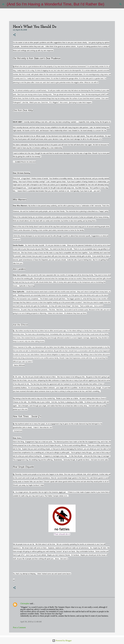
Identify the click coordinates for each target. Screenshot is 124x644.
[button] (14, 35)
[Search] (108, 4)
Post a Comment (19, 627)
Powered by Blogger (62, 641)
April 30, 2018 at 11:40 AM (31, 622)
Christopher (25, 603)
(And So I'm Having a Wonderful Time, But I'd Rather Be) (56, 4)
